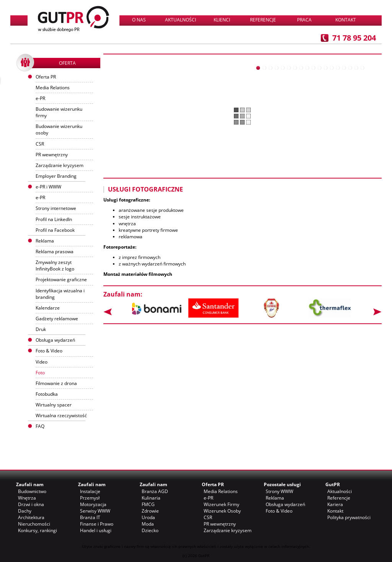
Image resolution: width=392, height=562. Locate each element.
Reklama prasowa (55, 252)
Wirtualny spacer (54, 405)
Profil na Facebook (55, 230)
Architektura (31, 517)
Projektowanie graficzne (61, 279)
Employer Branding (56, 176)
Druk (41, 329)
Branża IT (90, 517)
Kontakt (346, 20)
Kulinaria (151, 498)
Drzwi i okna (31, 504)
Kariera (335, 504)
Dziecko (150, 530)
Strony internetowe (56, 208)
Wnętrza (27, 498)
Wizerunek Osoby (222, 511)
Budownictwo (32, 491)
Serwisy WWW (95, 511)
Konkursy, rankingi (38, 530)
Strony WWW (279, 491)
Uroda (148, 517)
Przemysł (90, 498)
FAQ (40, 426)
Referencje (263, 20)
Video (42, 362)
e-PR (40, 98)
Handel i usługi (96, 530)
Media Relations (53, 88)
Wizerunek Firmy (221, 504)
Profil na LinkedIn (54, 219)
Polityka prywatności (349, 517)
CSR (40, 144)
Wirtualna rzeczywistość (61, 415)
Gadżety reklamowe (57, 319)
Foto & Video (279, 511)
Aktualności (180, 20)
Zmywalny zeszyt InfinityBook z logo (55, 265)
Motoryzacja (93, 504)
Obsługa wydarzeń (55, 340)
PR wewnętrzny (52, 155)
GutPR (333, 484)
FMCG (148, 504)
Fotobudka (47, 394)
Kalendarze (48, 308)
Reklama (275, 498)
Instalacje (90, 491)
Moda (148, 524)
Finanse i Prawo (97, 524)
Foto (40, 373)
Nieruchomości (34, 524)
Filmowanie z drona (56, 383)
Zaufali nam (30, 484)
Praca (304, 20)
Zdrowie (150, 511)
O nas (139, 20)
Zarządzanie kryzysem (60, 165)
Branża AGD (155, 491)
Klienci (222, 20)
